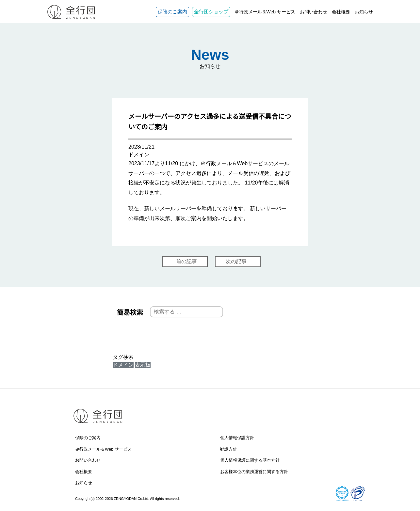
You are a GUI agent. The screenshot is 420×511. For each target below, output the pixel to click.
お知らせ (364, 12)
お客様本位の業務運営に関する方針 (254, 472)
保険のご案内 (172, 12)
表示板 (143, 365)
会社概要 (341, 12)
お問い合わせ (314, 12)
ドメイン (123, 365)
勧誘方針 (229, 449)
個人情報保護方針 (237, 438)
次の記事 (236, 261)
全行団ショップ (211, 12)
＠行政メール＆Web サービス (265, 12)
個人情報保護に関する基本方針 (250, 460)
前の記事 (186, 261)
